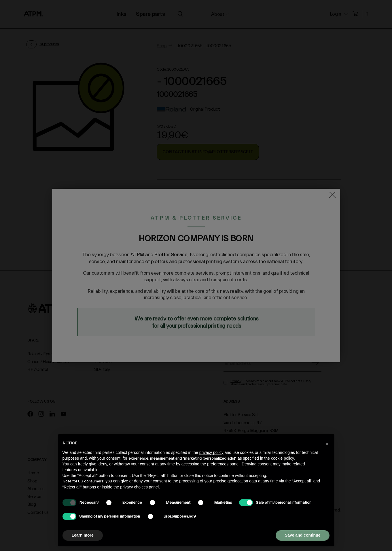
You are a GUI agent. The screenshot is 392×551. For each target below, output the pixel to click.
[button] (327, 444)
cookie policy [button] (282, 458)
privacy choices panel (139, 487)
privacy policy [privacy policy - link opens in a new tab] (211, 452)
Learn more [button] (83, 535)
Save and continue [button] (303, 535)
